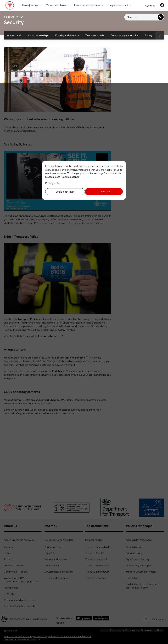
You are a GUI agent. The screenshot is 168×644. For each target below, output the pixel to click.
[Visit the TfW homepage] (10, 6)
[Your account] (162, 5)
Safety (148, 35)
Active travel (14, 35)
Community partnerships (124, 35)
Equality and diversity (67, 35)
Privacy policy (53, 183)
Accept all (104, 192)
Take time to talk (95, 35)
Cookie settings (64, 192)
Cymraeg (150, 5)
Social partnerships (38, 35)
